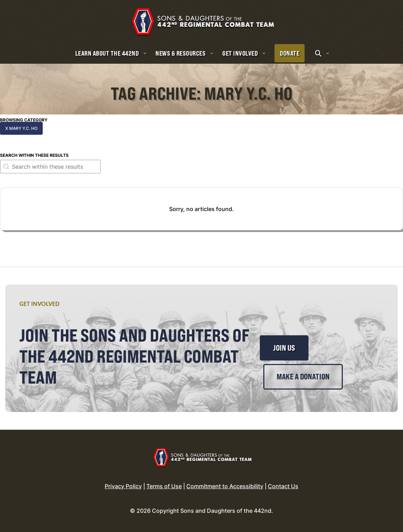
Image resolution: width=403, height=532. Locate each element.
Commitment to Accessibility (225, 486)
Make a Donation (303, 377)
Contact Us (283, 486)
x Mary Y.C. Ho (21, 128)
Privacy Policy (123, 486)
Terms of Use (164, 486)
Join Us (284, 348)
